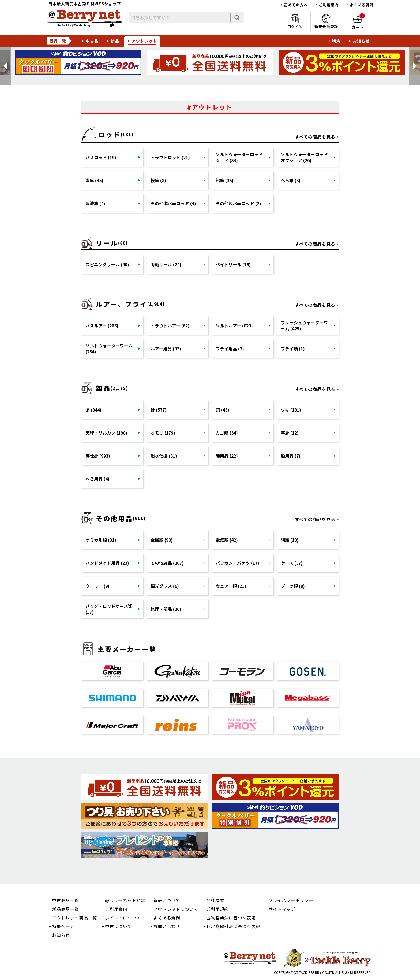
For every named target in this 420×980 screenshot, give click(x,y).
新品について (167, 900)
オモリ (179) (163, 433)
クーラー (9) (97, 586)
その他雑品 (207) (167, 563)
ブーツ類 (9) (293, 586)
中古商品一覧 (65, 900)
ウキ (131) (291, 410)
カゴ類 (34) (227, 433)
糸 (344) (93, 410)
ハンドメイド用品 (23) (107, 563)
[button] (5, 66)
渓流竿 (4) (95, 203)
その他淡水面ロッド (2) (238, 203)
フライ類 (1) (293, 349)
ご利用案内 (329, 5)
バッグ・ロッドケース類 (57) (109, 609)
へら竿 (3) (291, 180)
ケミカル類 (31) (101, 540)
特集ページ (63, 926)
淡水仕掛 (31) (164, 456)
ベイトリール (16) (233, 264)
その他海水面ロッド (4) (173, 203)
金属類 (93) (162, 540)
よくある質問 (362, 5)
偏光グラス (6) (165, 586)
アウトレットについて (176, 909)
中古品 (92, 41)
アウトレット (144, 41)
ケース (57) (292, 563)
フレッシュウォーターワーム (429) (304, 326)
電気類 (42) (227, 540)
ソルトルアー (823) (234, 326)
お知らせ (361, 41)
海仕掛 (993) (98, 456)
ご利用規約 (217, 909)
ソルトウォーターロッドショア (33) (239, 157)
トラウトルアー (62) (170, 326)
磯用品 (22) (227, 456)
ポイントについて (123, 918)
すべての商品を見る (315, 137)
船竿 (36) (225, 180)
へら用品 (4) (97, 479)
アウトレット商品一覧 (74, 918)
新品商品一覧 (65, 909)
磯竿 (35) (94, 180)
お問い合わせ (167, 926)
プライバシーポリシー (291, 900)
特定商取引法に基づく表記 (233, 926)
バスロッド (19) (101, 157)
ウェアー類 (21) (231, 586)
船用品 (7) (291, 456)
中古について (119, 926)
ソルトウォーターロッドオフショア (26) (304, 157)
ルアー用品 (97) (166, 349)
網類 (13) (290, 540)
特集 (336, 41)
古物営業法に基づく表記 (231, 918)
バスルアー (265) (102, 326)
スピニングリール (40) (107, 264)
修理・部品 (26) (166, 609)
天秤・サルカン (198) (106, 433)
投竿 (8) (158, 180)
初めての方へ (296, 5)
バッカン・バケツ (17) (237, 563)
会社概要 (215, 900)
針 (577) (159, 410)
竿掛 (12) (290, 433)
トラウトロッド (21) (170, 157)
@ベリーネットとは (125, 900)
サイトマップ (282, 909)
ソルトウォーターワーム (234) (109, 349)
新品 (115, 41)
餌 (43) (222, 410)
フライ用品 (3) (230, 349)
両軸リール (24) (166, 264)
